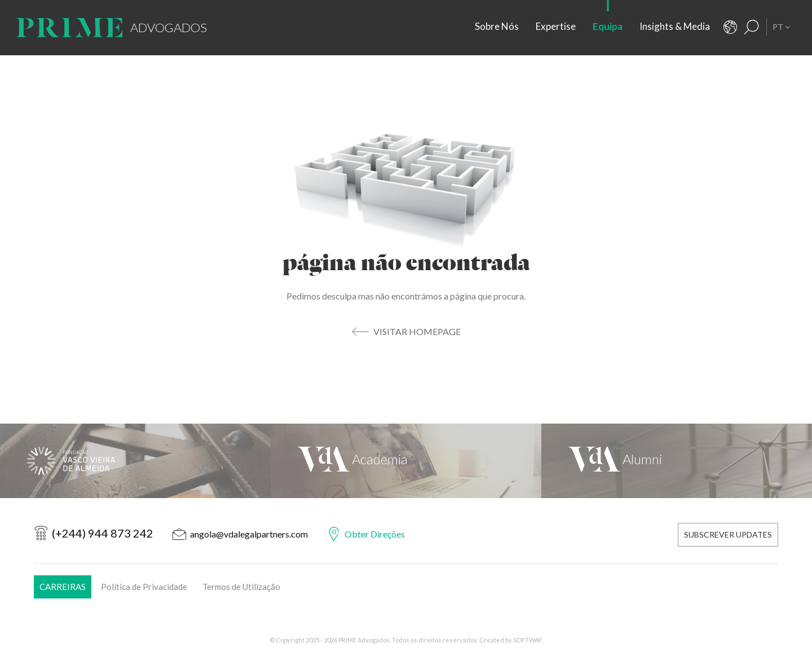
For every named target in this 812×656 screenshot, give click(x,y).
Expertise (556, 26)
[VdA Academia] (406, 461)
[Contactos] (730, 27)
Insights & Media (675, 26)
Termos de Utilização (241, 587)
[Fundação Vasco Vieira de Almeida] (135, 461)
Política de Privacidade (144, 587)
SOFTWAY (527, 640)
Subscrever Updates (728, 534)
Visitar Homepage (417, 331)
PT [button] (781, 27)
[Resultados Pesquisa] (752, 27)
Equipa (608, 26)
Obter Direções (375, 534)
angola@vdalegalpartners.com (249, 534)
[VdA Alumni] (677, 461)
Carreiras (63, 587)
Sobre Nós (497, 26)
